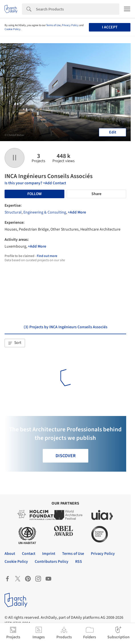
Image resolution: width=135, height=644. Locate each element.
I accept (110, 27)
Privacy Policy (70, 25)
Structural (13, 212)
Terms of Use (53, 25)
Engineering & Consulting (45, 212)
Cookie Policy (13, 29)
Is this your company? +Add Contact (35, 183)
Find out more (47, 256)
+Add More (77, 212)
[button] (15, 343)
